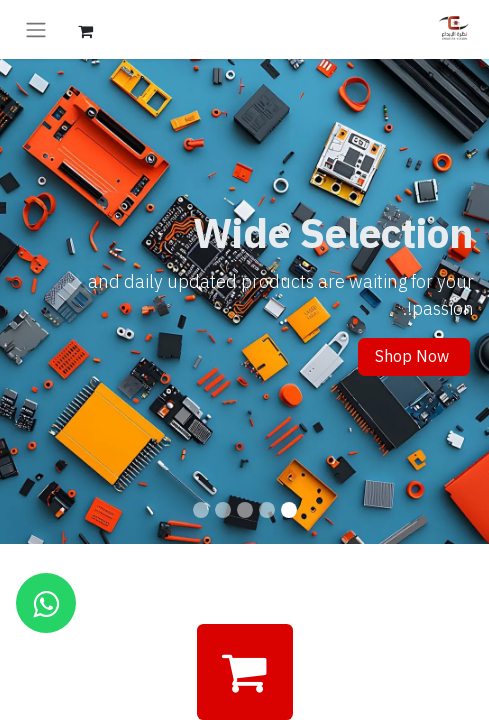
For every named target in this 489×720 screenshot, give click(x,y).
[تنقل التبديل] (36, 29)
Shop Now (414, 357)
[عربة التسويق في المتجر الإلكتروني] (85, 29)
